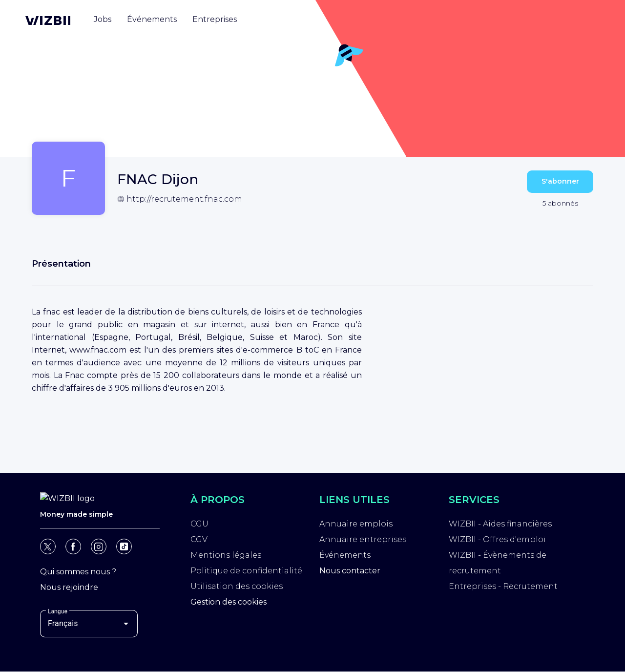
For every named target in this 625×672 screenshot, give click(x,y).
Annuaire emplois (356, 524)
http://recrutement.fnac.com (184, 199)
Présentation (61, 264)
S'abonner (560, 181)
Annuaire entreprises (363, 539)
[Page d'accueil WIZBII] (48, 21)
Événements (345, 555)
